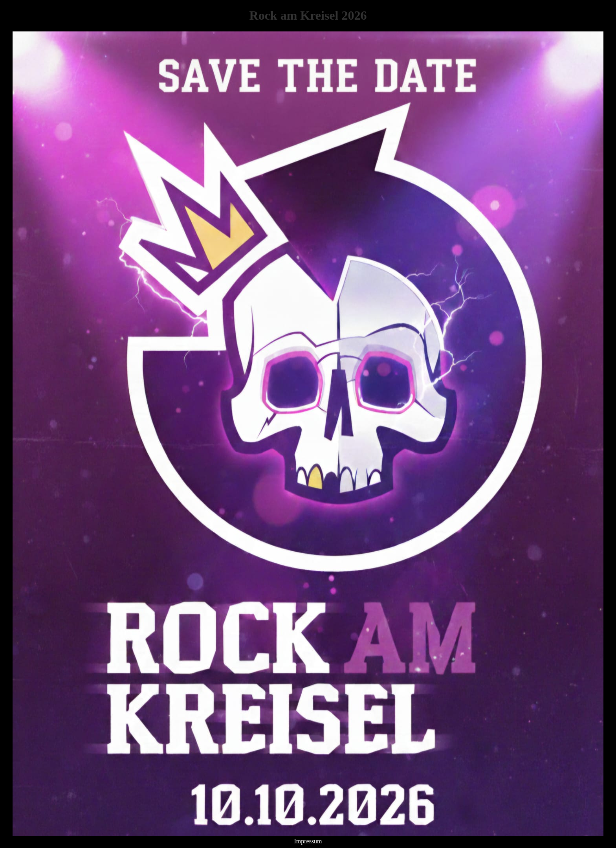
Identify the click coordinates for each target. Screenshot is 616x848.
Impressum (308, 841)
